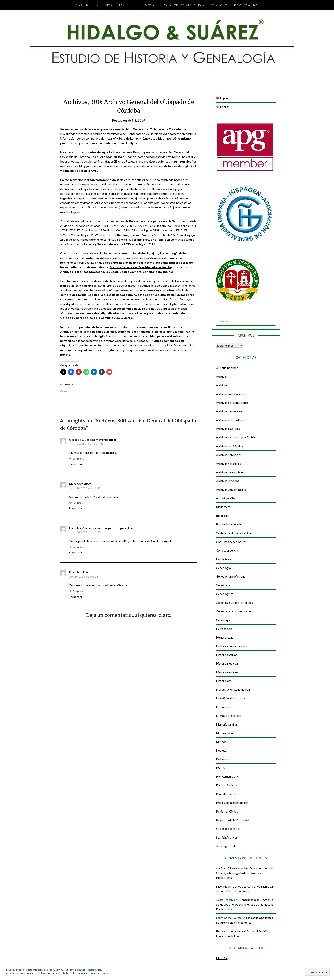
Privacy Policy (246, 5)
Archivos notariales (229, 464)
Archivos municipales (229, 446)
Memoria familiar (227, 724)
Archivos (222, 385)
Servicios (104, 5)
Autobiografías (226, 498)
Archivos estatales (228, 429)
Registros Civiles (227, 811)
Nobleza (221, 750)
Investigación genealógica (233, 689)
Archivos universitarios (231, 490)
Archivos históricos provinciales (236, 437)
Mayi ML (222, 886)
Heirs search (224, 629)
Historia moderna (227, 672)
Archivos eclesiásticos (230, 420)
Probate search (226, 794)
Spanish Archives (227, 837)
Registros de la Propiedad (233, 820)
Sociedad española (228, 829)
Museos (221, 742)
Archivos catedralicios (230, 394)
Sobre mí (83, 5)
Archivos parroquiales (230, 472)
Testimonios (147, 5)
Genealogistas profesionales (234, 603)
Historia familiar (227, 655)
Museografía (224, 733)
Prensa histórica (227, 785)
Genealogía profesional (231, 576)
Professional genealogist (232, 803)
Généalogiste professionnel (234, 611)
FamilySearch (225, 559)
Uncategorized (225, 846)
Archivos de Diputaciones (232, 403)
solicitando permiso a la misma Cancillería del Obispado (111, 341)
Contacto (219, 5)
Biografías (223, 516)
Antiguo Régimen (227, 368)
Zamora (136, 272)
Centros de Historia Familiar (234, 533)
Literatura (223, 707)
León (123, 272)
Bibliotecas (223, 507)
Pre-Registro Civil (228, 776)
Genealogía (223, 568)
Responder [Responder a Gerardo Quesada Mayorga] (76, 464)
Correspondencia (227, 550)
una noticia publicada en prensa (166, 308)
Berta (220, 931)
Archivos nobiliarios (229, 455)
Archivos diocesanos (229, 411)
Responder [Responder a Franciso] (76, 597)
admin (220, 868)
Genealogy (223, 620)
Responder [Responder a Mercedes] (76, 508)
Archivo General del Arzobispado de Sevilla (140, 267)
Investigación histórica (231, 698)
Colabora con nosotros (184, 5)
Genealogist (224, 585)
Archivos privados (228, 481)
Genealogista (225, 594)
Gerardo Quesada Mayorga (89, 440)
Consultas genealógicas (231, 542)
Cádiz (114, 272)
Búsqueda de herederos (231, 524)
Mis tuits (222, 958)
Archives (222, 377)
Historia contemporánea (232, 646)
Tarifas (125, 5)
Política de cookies (98, 973)
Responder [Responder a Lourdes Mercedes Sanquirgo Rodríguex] (76, 552)
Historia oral (224, 681)
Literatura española (229, 716)
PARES (220, 768)
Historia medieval (227, 663)
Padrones (222, 759)
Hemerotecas (225, 637)
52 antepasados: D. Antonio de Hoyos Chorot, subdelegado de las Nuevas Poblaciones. (246, 873)
